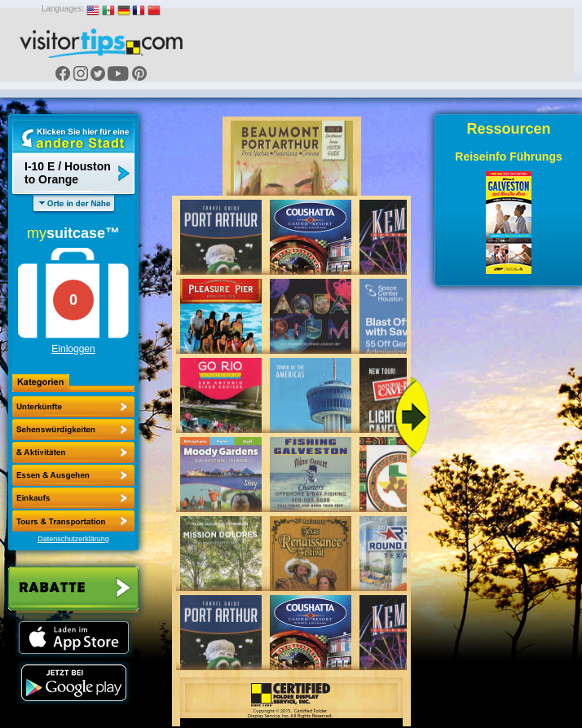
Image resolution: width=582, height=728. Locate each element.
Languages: (63, 9)
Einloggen (73, 349)
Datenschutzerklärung (73, 539)
